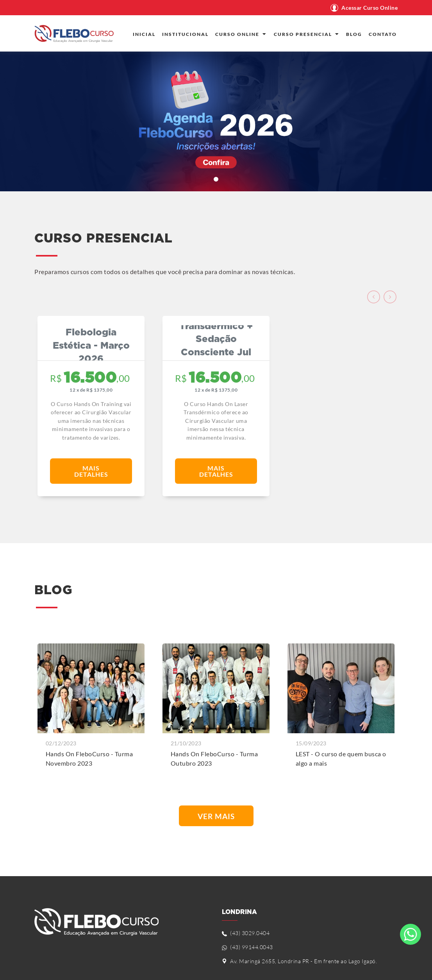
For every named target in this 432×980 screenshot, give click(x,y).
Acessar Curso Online (370, 8)
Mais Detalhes (91, 471)
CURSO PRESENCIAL (307, 34)
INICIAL (144, 34)
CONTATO (383, 34)
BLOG (354, 34)
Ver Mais (216, 816)
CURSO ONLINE (241, 34)
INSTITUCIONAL (185, 34)
